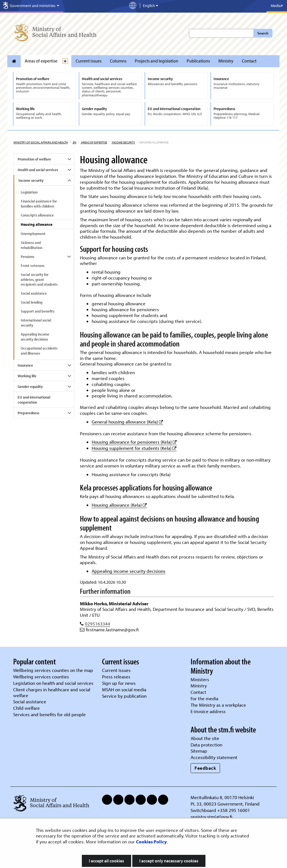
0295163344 (98, 624)
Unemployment (33, 234)
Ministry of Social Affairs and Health (41, 142)
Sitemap (199, 751)
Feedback (205, 768)
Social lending (32, 302)
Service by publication (124, 696)
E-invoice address (208, 711)
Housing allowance (37, 224)
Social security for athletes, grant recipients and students (39, 280)
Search (263, 33)
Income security (123, 142)
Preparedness (28, 413)
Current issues (89, 61)
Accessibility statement (214, 757)
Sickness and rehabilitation (32, 245)
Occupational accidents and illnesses (39, 351)
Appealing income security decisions (35, 337)
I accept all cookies (107, 861)
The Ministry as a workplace (218, 705)
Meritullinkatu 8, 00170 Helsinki (222, 797)
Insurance (25, 365)
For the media (204, 698)
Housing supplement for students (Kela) (134, 448)
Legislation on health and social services (53, 683)
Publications (198, 61)
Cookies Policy (151, 842)
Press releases (116, 677)
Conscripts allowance (37, 215)
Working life (27, 376)
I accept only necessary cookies (169, 861)
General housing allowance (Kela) (127, 422)
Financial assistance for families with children (39, 204)
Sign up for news (119, 683)
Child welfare (26, 708)
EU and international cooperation (34, 400)
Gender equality (30, 387)
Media (277, 6)
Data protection (206, 745)
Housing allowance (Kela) (119, 505)
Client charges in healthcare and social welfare (52, 692)
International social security (36, 323)
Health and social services (38, 170)
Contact (249, 61)
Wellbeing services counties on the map (53, 670)
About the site (205, 738)
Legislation (29, 192)
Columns (118, 61)
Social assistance (34, 293)
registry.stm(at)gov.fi (212, 817)
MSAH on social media (124, 689)
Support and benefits (38, 311)
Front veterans (33, 266)
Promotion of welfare (34, 159)
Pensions (27, 257)
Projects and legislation (157, 61)
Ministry (226, 61)
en (74, 142)
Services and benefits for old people (49, 714)
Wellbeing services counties (41, 677)
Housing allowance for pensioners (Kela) (134, 442)
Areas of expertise (41, 61)
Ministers (200, 679)
